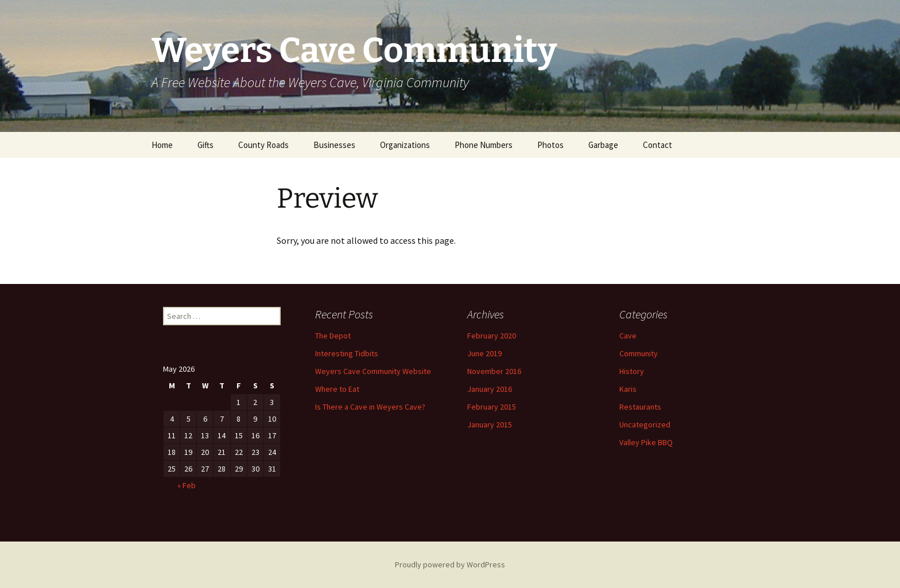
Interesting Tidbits (347, 353)
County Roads (263, 145)
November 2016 (494, 371)
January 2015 (490, 425)
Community (639, 353)
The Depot (333, 336)
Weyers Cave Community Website (373, 371)
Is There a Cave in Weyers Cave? (370, 407)
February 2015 (492, 407)
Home (162, 145)
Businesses (334, 145)
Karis (628, 389)
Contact (657, 145)
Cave (628, 336)
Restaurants (640, 407)
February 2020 (492, 336)
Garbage (603, 145)
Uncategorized (645, 425)
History (632, 371)
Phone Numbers (484, 145)
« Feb (187, 485)
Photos (550, 145)
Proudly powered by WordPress (450, 564)
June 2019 (484, 353)
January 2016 (490, 389)
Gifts (205, 145)
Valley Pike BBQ (646, 442)
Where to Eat (337, 389)
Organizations (405, 145)
